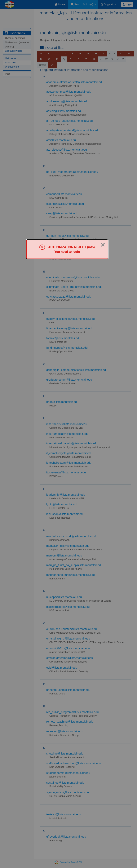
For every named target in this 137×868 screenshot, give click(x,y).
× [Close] (103, 245)
